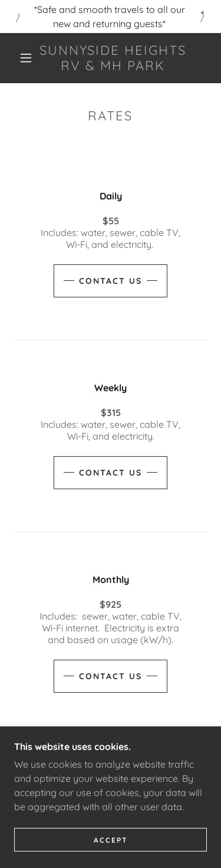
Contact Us (111, 281)
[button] (26, 58)
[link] (113, 58)
